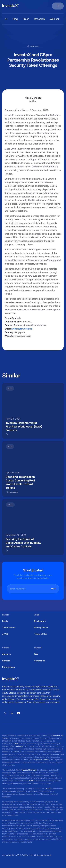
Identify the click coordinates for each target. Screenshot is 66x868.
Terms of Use (41, 634)
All (6, 19)
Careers (6, 661)
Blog (15, 19)
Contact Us (40, 661)
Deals (5, 621)
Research (39, 19)
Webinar (54, 19)
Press (26, 19)
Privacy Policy (41, 628)
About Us (7, 654)
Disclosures (40, 621)
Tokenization (9, 628)
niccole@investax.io (22, 329)
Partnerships (8, 667)
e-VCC (5, 634)
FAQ (36, 654)
